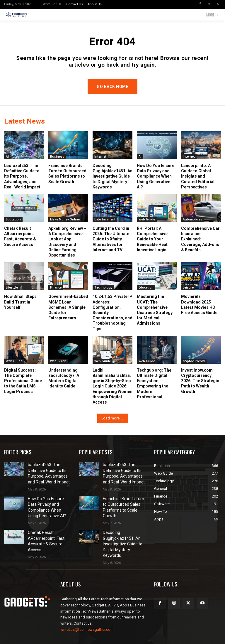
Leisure (188, 294)
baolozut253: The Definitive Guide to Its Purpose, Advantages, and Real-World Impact (22, 182)
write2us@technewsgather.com (87, 620)
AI (7, 162)
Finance (56, 294)
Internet (100, 162)
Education (13, 225)
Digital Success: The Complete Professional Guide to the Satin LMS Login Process (23, 387)
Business (57, 162)
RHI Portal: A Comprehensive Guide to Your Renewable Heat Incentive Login (152, 245)
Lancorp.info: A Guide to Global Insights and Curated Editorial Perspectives (198, 182)
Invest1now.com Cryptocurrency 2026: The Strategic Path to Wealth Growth (200, 387)
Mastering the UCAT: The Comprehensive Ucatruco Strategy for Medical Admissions (155, 316)
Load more (113, 424)
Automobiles (192, 225)
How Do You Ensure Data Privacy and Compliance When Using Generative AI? (156, 182)
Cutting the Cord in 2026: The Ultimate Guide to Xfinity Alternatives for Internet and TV (111, 245)
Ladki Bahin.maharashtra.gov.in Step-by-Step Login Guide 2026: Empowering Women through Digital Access (112, 392)
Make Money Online (65, 225)
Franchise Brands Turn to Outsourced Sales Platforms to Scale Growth (124, 506)
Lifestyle (12, 294)
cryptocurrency (194, 367)
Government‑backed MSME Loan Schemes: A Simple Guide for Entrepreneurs (68, 313)
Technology (103, 294)
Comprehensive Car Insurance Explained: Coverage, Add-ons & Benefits (200, 245)
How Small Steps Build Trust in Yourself (20, 308)
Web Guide (147, 225)
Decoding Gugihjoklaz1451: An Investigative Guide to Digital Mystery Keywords (112, 182)
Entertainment (105, 225)
